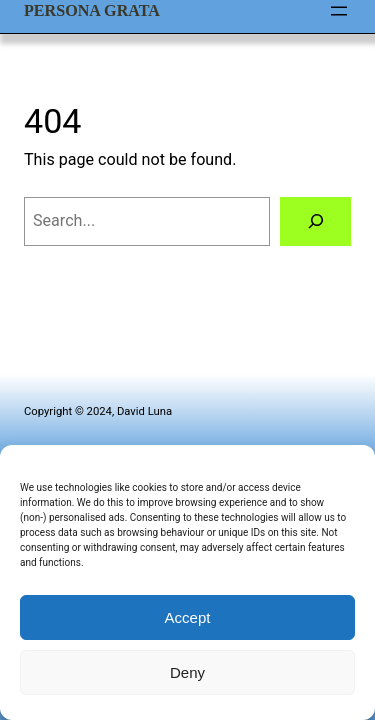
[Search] (315, 222)
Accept (188, 617)
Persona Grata (92, 10)
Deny (187, 672)
